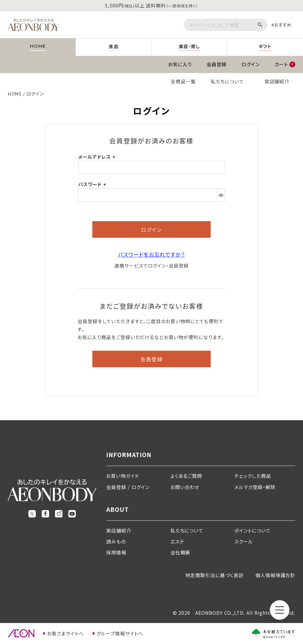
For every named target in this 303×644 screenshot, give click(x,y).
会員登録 (217, 64)
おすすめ (283, 25)
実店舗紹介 (277, 81)
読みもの (116, 541)
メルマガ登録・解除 (255, 487)
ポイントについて (253, 530)
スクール (244, 541)
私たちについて (227, 81)
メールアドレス (98, 157)
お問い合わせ (185, 487)
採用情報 (116, 552)
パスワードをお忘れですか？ (151, 254)
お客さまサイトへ (66, 633)
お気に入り (180, 64)
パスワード (93, 184)
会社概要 (180, 552)
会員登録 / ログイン (128, 487)
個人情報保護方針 (275, 575)
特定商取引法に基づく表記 (214, 575)
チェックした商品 (253, 476)
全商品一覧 (183, 81)
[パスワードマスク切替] (221, 195)
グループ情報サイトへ (120, 633)
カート (285, 64)
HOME (15, 94)
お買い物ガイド (123, 476)
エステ (177, 541)
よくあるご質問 (186, 476)
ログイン (251, 64)
